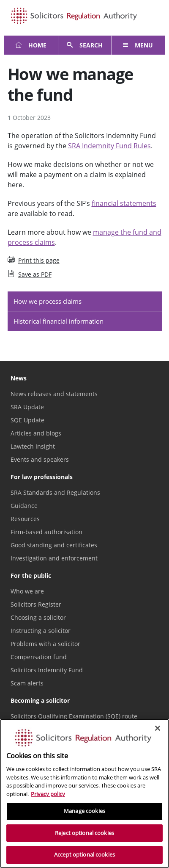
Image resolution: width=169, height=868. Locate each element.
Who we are (27, 591)
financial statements (124, 203)
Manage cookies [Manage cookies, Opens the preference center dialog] (84, 811)
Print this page (34, 260)
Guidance (24, 506)
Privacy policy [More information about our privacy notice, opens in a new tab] (48, 794)
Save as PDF (30, 274)
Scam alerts (27, 683)
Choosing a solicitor (38, 617)
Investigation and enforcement (54, 558)
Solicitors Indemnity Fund (47, 670)
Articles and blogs (36, 433)
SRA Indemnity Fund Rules (109, 146)
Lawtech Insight (33, 446)
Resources (25, 519)
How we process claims (48, 301)
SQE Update (27, 420)
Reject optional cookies (84, 833)
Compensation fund (39, 657)
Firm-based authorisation (46, 532)
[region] (84, 793)
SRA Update (27, 407)
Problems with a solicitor (45, 644)
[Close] (158, 728)
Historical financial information (59, 321)
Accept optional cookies (84, 854)
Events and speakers (40, 459)
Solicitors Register (36, 604)
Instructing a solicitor (41, 631)
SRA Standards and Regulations (55, 492)
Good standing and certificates (54, 545)
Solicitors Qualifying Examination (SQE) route (74, 716)
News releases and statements (54, 394)
